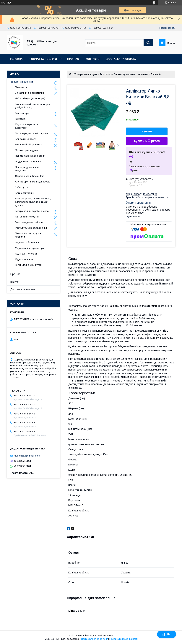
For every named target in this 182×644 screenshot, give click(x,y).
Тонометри (21, 87)
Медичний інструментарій (30, 248)
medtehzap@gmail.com (27, 456)
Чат (167, 634)
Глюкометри (22, 113)
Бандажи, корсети (26, 139)
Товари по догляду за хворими (28, 235)
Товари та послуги (43, 59)
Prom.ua (109, 636)
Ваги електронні (24, 193)
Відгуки (15, 282)
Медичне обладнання (28, 243)
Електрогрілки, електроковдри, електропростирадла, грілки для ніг (33, 202)
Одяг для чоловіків (26, 254)
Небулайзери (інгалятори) (30, 98)
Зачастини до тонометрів (30, 93)
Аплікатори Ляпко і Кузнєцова (118, 74)
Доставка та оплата (121, 59)
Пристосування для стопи (30, 156)
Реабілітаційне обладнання (31, 228)
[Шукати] (148, 43)
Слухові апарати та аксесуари (27, 126)
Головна (16, 59)
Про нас (73, 59)
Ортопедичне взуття (27, 217)
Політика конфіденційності (123, 639)
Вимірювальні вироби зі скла (32, 211)
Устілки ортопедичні (27, 150)
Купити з (147, 141)
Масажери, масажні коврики (31, 133)
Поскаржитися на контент (94, 639)
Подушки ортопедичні (28, 162)
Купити (147, 131)
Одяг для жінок (24, 259)
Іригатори (21, 119)
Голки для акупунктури (28, 265)
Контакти (93, 59)
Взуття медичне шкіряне (29, 222)
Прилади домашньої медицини (27, 169)
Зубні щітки (22, 187)
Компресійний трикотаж (29, 145)
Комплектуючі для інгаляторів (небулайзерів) (32, 106)
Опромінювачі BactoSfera (30, 176)
